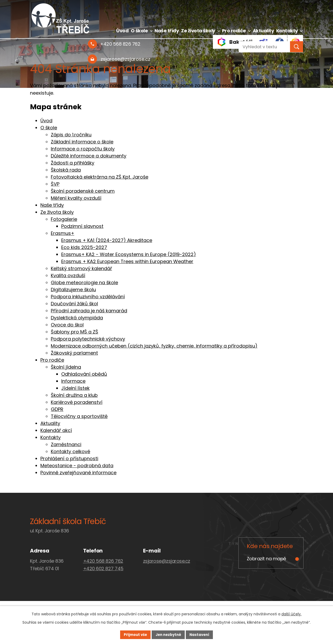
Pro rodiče (234, 31)
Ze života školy (198, 31)
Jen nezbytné (168, 634)
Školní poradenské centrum (83, 191)
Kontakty (287, 31)
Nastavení (205, 634)
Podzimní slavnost (82, 226)
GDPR (57, 409)
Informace (73, 381)
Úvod (122, 31)
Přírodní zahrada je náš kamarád (89, 311)
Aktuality (263, 31)
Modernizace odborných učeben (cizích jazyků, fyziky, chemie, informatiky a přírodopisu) (154, 346)
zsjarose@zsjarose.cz (167, 561)
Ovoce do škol (67, 325)
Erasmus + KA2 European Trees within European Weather (127, 261)
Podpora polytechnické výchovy (88, 339)
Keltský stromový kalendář (81, 268)
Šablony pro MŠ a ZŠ (75, 332)
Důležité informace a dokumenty (89, 156)
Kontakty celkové (70, 451)
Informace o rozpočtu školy (83, 149)
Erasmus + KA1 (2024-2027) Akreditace (107, 240)
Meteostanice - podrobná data (77, 466)
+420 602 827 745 (103, 569)
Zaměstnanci (66, 444)
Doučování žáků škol (74, 304)
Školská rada (66, 170)
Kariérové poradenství (77, 402)
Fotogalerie (64, 219)
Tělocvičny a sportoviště (79, 416)
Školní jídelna (66, 367)
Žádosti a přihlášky (73, 163)
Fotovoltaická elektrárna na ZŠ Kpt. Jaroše (100, 177)
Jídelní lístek (75, 388)
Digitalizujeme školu (73, 290)
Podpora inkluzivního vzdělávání (88, 297)
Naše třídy (167, 31)
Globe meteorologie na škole (84, 282)
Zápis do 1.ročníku (71, 135)
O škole (139, 31)
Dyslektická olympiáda (77, 318)
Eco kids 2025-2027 (84, 247)
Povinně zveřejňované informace (78, 473)
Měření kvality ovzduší (76, 198)
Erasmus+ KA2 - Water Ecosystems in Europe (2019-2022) (129, 254)
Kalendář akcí (56, 430)
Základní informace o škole (82, 142)
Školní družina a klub (74, 395)
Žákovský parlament (74, 353)
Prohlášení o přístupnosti (69, 458)
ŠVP (55, 184)
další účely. (291, 613)
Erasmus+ (63, 233)
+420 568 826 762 (103, 561)
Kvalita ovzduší (68, 275)
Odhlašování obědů (84, 374)
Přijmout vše (130, 634)
